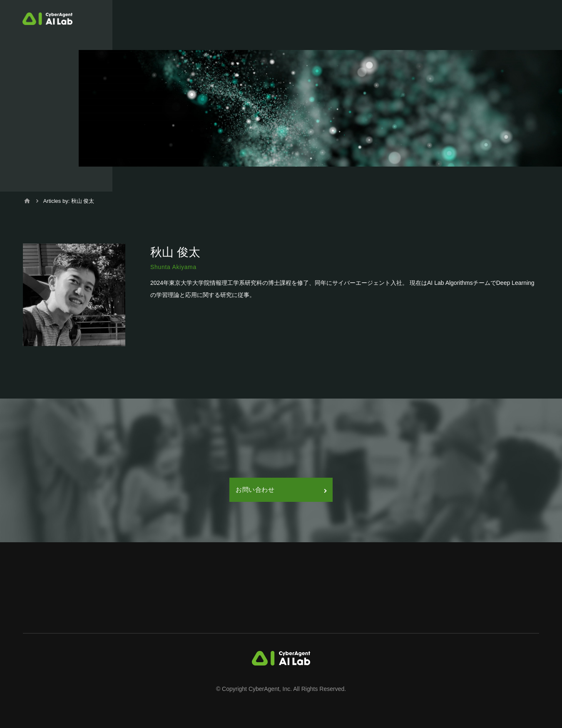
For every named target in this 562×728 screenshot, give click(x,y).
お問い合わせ (281, 490)
